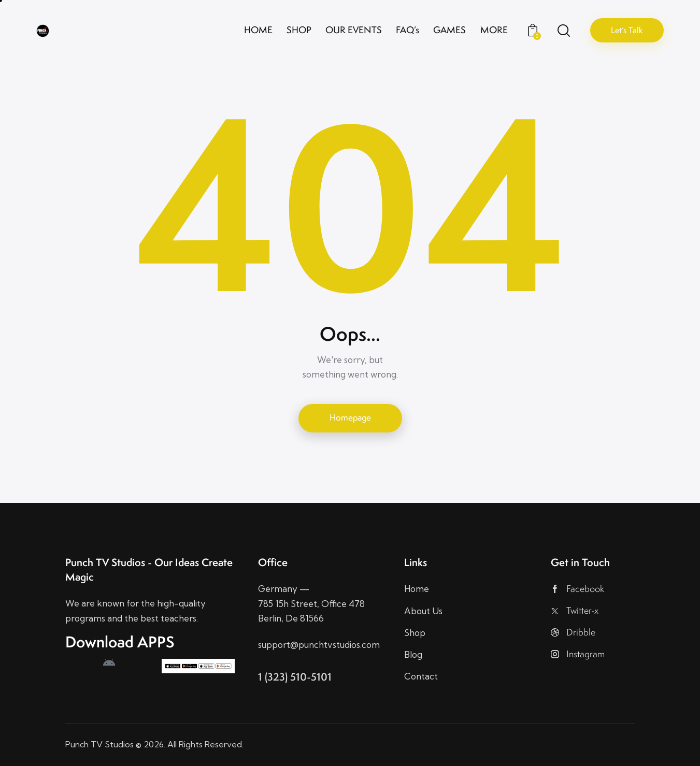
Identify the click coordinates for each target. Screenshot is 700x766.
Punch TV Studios (99, 744)
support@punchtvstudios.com (319, 645)
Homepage (350, 417)
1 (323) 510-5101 (295, 677)
